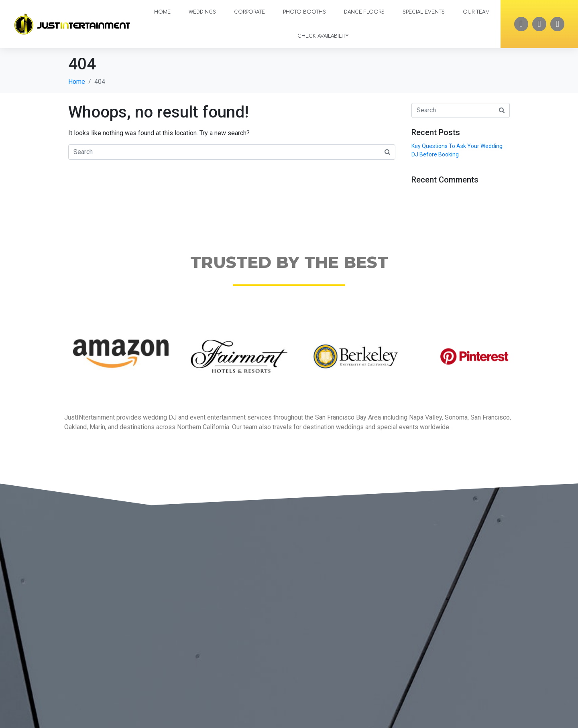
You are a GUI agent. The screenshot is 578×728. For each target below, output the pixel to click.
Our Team (476, 12)
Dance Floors (364, 12)
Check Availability (323, 36)
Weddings (202, 12)
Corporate (249, 12)
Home (162, 12)
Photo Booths (304, 12)
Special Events (424, 12)
